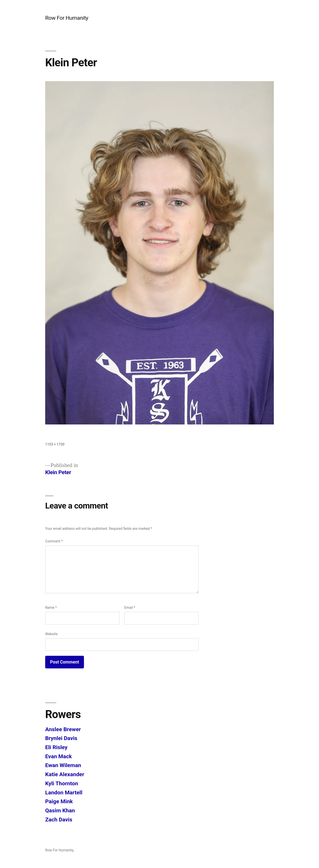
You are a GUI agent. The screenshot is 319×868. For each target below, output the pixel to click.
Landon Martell (64, 792)
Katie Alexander (65, 774)
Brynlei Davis (61, 738)
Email (130, 608)
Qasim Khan (60, 810)
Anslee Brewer (63, 729)
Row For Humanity (67, 18)
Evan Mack (58, 756)
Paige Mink (59, 801)
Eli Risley (56, 747)
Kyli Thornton (62, 783)
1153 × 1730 (55, 444)
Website (51, 634)
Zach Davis (59, 820)
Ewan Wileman (63, 765)
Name (51, 608)
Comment (54, 541)
